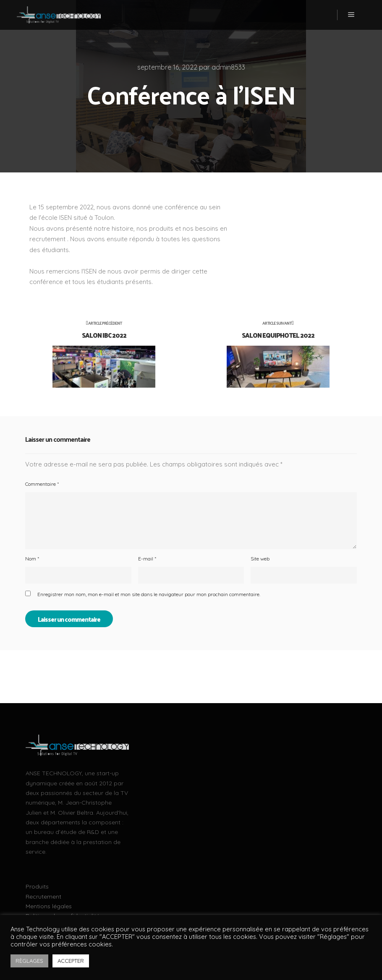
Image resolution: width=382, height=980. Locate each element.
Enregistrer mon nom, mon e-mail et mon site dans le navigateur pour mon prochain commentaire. (149, 594)
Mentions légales (49, 906)
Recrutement (43, 897)
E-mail (147, 559)
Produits (37, 886)
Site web (260, 559)
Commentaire (42, 484)
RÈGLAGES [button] (29, 961)
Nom (32, 559)
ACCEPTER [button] (71, 961)
